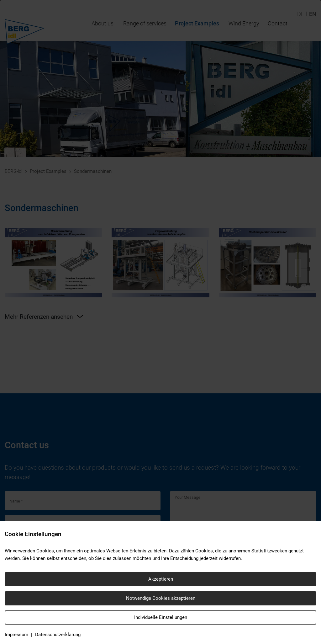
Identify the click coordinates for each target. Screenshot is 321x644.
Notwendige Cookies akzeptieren (161, 598)
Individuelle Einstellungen (161, 617)
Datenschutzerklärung (58, 635)
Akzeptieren (161, 579)
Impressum (16, 635)
